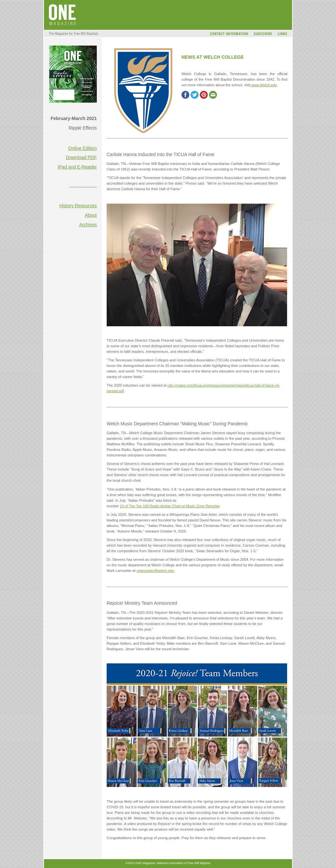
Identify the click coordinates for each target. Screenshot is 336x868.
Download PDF (81, 157)
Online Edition (83, 148)
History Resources (78, 206)
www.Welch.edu (264, 85)
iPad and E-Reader (77, 167)
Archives (88, 225)
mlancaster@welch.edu (155, 571)
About (91, 215)
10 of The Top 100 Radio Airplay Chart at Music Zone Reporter (170, 506)
